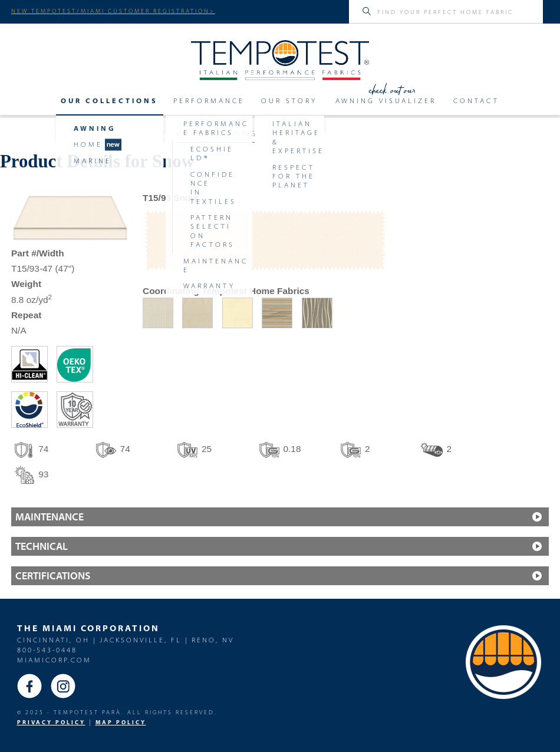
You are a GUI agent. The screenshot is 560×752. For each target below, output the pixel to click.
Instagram (63, 686)
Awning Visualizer (386, 101)
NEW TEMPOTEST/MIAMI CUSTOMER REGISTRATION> (113, 11)
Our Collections (109, 101)
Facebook (29, 686)
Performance (209, 101)
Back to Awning (217, 133)
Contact (476, 101)
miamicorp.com (54, 660)
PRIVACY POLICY (51, 722)
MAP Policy (121, 722)
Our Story (289, 101)
